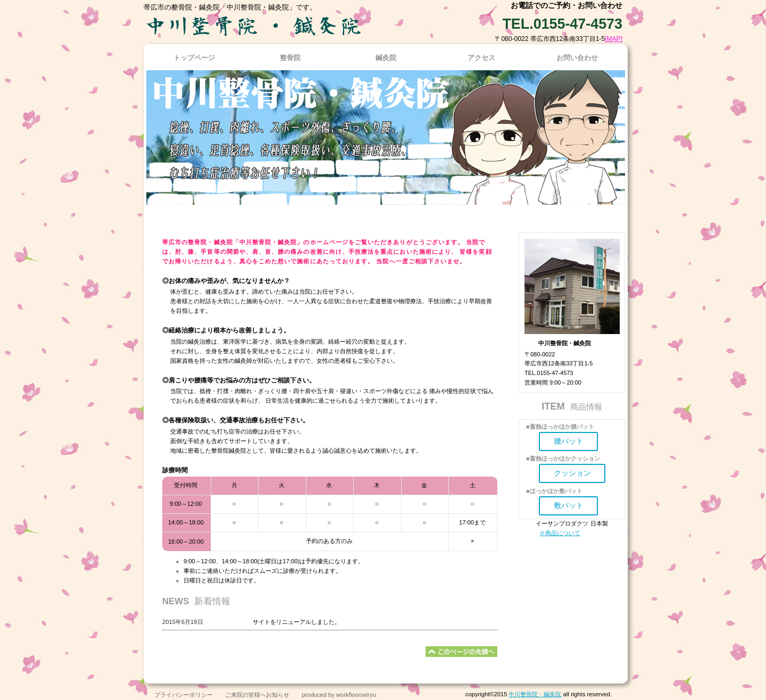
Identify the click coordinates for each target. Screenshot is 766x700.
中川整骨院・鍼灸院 (535, 694)
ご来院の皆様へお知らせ (257, 695)
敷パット (569, 505)
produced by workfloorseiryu (339, 695)
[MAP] (614, 39)
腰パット (569, 441)
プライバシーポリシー (184, 695)
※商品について (560, 533)
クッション (572, 473)
